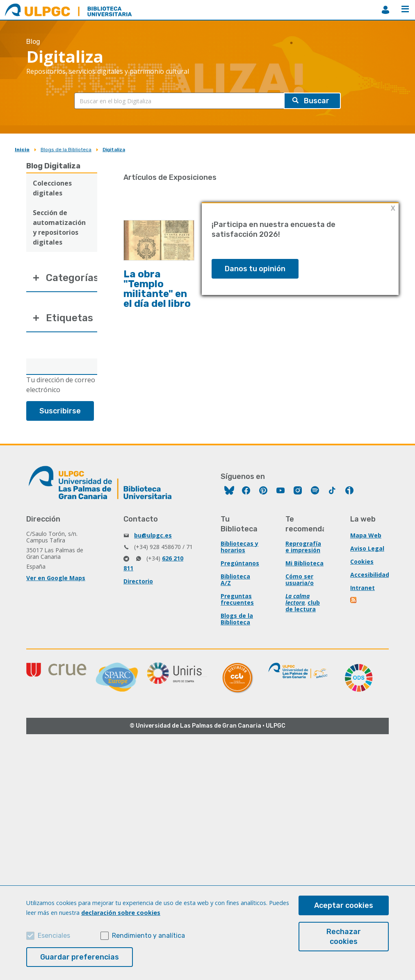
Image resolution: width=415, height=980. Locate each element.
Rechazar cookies (344, 937)
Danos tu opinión (255, 269)
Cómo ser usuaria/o (300, 580)
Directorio (138, 581)
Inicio (22, 150)
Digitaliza (114, 150)
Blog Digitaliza (53, 166)
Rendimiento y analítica (148, 936)
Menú (405, 9)
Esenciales (54, 936)
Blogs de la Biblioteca (66, 150)
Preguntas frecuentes (237, 599)
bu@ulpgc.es (153, 535)
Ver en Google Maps (56, 578)
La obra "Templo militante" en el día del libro (157, 289)
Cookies (362, 561)
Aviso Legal (367, 548)
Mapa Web (366, 535)
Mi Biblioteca (304, 563)
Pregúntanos (240, 563)
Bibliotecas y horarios (239, 547)
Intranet (363, 588)
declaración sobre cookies (121, 913)
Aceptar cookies (344, 905)
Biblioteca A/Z (235, 580)
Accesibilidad (370, 575)
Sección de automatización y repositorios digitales (59, 227)
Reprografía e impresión (303, 547)
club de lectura (303, 606)
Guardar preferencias (80, 957)
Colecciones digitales (52, 188)
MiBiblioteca (385, 10)
